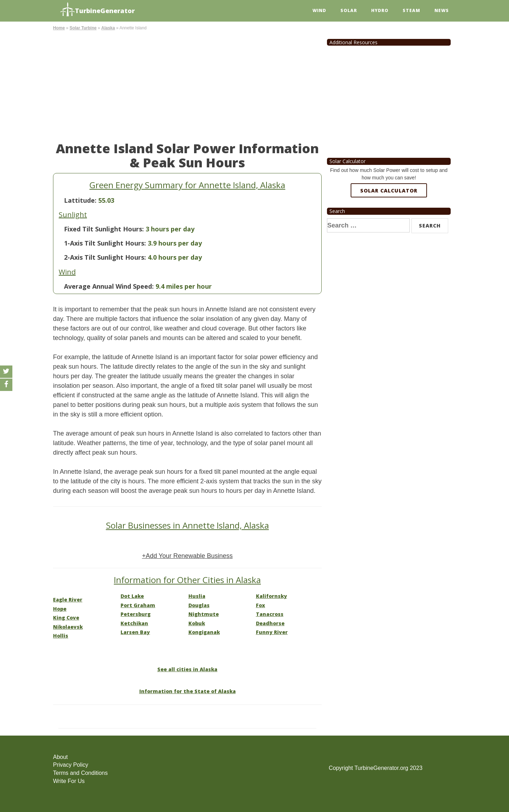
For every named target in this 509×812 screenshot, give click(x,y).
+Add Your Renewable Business (188, 556)
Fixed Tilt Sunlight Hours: (104, 229)
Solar (349, 10)
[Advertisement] (187, 85)
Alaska (108, 28)
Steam (411, 10)
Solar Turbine (83, 28)
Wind (319, 10)
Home (59, 28)
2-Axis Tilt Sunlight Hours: (105, 257)
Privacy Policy (71, 765)
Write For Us (69, 781)
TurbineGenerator (97, 10)
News (442, 10)
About (60, 757)
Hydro (380, 10)
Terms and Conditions (80, 773)
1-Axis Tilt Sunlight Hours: (105, 243)
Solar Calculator (389, 191)
